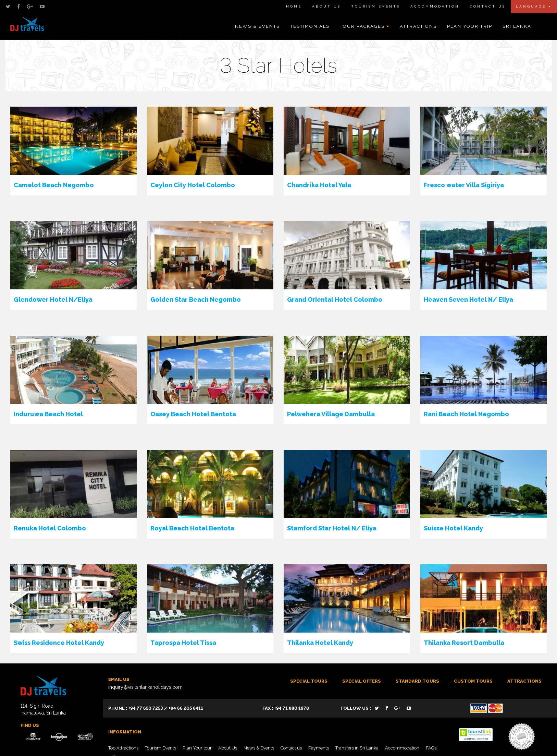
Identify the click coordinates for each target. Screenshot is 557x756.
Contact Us (488, 6)
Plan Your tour (197, 748)
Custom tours (473, 681)
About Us (326, 6)
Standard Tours (417, 681)
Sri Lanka (517, 26)
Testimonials (310, 26)
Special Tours (309, 681)
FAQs (431, 748)
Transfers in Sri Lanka (357, 748)
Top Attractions (123, 748)
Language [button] (534, 6)
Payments (319, 748)
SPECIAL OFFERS (362, 681)
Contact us (291, 748)
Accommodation (435, 6)
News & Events (257, 26)
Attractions (418, 26)
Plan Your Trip (470, 26)
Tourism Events (376, 6)
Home (294, 6)
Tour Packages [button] (365, 26)
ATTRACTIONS (524, 681)
